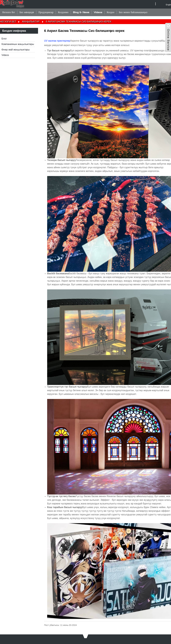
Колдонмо (63, 12)
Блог (4, 39)
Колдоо (111, 12)
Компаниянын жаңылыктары (18, 44)
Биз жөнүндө (27, 12)
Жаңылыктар (31, 22)
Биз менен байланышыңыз (133, 12)
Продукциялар (46, 12)
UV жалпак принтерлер (57, 41)
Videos (98, 12)
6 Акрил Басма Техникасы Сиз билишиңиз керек (79, 22)
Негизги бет (9, 12)
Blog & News (81, 12)
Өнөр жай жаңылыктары (16, 50)
